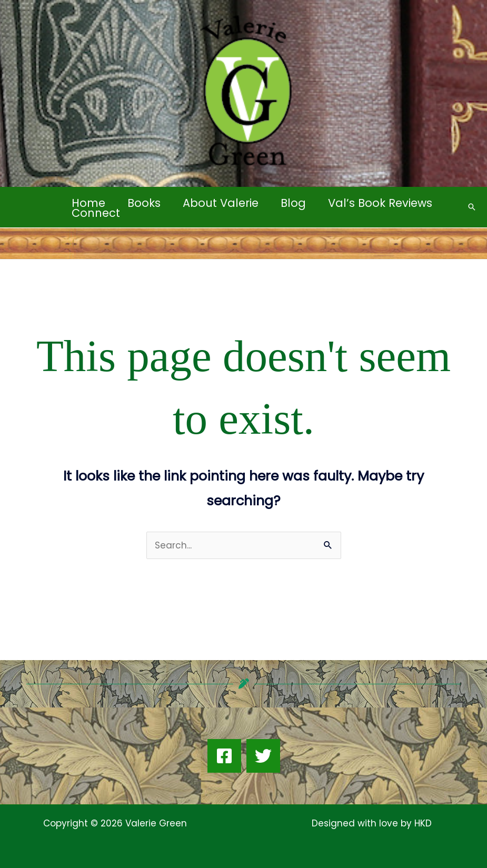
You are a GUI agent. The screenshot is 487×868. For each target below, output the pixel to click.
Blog (293, 203)
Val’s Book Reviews (380, 203)
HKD (422, 823)
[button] (472, 207)
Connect (96, 213)
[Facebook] (224, 756)
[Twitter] (263, 756)
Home (88, 203)
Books (144, 203)
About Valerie (221, 203)
